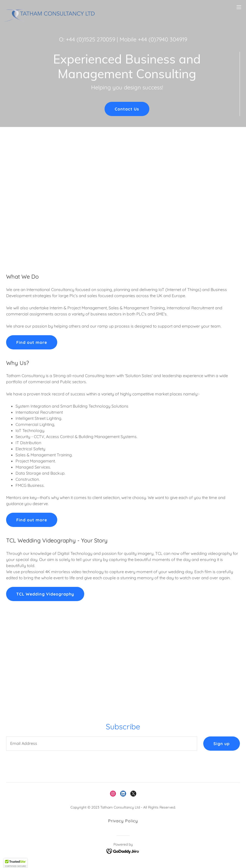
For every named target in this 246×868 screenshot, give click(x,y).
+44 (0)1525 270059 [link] (91, 39)
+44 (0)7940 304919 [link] (163, 39)
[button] (239, 7)
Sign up (222, 744)
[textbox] (102, 744)
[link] (53, 7)
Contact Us (127, 109)
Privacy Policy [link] (123, 821)
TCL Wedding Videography (45, 594)
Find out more (32, 342)
